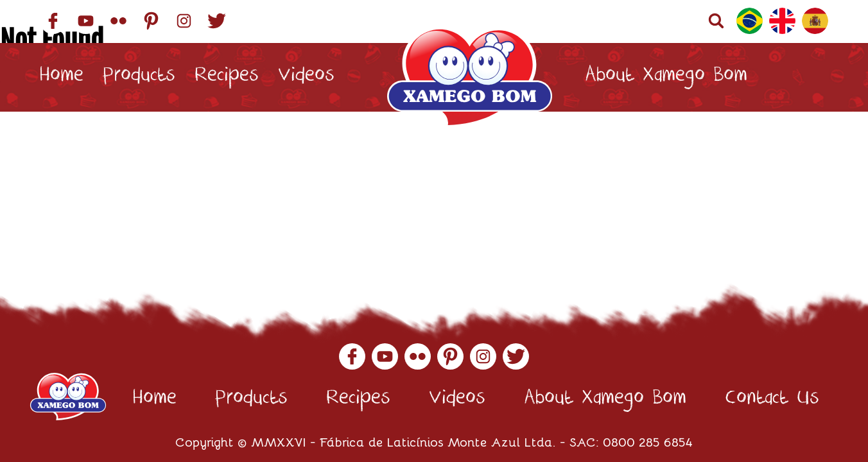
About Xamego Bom (666, 77)
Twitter (217, 21)
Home (61, 77)
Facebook (53, 21)
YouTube (86, 21)
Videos (306, 77)
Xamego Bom (470, 77)
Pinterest (151, 21)
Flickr (118, 21)
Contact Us (86, 146)
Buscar (716, 21)
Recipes (227, 77)
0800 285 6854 (648, 441)
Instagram (184, 21)
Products (139, 77)
